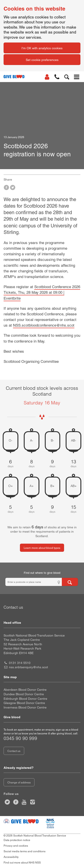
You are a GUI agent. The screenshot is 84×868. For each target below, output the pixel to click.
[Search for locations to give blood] (70, 582)
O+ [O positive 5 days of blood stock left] (11, 486)
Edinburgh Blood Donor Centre (25, 699)
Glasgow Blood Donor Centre (24, 703)
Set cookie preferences (42, 60)
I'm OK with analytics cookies (42, 48)
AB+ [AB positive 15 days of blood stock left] (74, 486)
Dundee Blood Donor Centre (24, 694)
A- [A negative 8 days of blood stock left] (32, 441)
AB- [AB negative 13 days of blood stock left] (74, 441)
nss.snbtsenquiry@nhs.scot (28, 667)
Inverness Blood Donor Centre (25, 707)
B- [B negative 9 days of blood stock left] (52, 441)
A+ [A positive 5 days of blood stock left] (32, 486)
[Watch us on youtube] (24, 802)
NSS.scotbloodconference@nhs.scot (44, 325)
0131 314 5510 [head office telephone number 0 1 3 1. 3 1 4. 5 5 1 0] (20, 663)
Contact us (14, 751)
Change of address (19, 783)
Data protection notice (17, 840)
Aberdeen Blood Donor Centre (25, 690)
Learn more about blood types (42, 548)
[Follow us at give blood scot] (7, 802)
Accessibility (11, 857)
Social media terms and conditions (25, 851)
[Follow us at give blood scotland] (33, 802)
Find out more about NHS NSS (22, 863)
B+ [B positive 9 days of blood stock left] (52, 486)
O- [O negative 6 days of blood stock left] (11, 441)
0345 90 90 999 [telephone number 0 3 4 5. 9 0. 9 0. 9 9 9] (20, 738)
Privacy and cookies (16, 846)
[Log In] (47, 77)
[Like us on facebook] (16, 802)
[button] (57, 77)
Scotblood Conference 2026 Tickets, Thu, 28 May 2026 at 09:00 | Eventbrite (42, 292)
